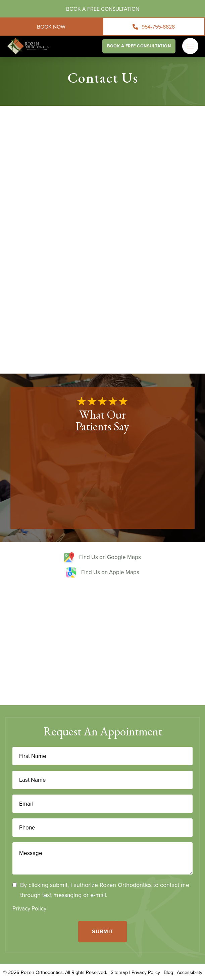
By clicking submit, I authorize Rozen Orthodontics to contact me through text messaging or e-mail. (105, 890)
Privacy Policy (29, 908)
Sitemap (119, 972)
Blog (168, 972)
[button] (190, 46)
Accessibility (190, 972)
